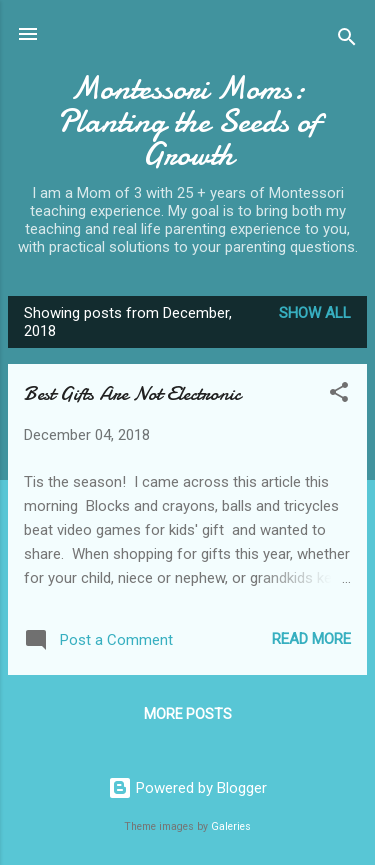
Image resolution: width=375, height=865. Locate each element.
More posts (188, 714)
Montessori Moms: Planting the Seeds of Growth (187, 121)
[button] (339, 395)
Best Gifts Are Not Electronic (132, 393)
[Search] (347, 40)
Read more (311, 639)
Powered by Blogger (187, 788)
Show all (315, 313)
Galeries (231, 826)
